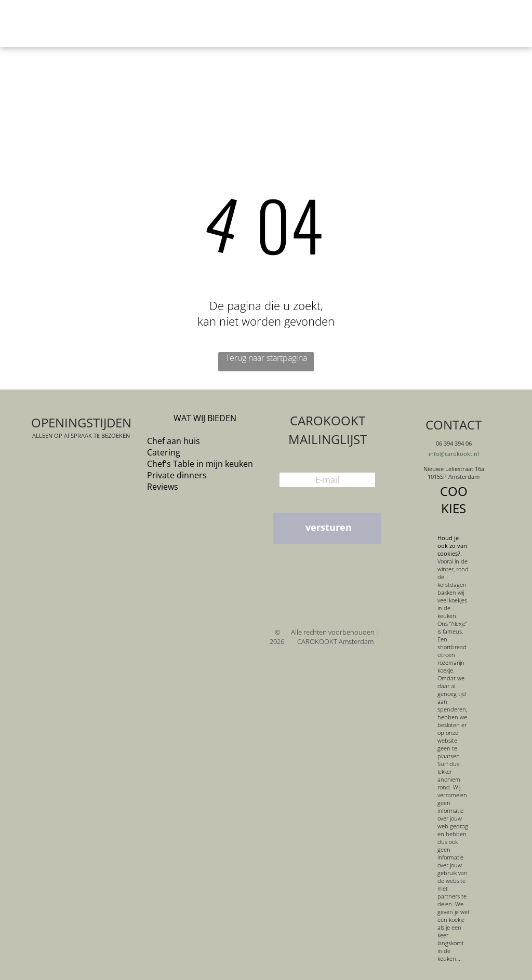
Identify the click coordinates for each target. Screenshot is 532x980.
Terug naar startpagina (266, 358)
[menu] (509, 24)
